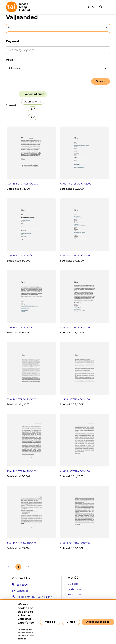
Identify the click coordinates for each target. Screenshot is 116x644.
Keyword (13, 41)
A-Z (33, 109)
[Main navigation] (107, 7)
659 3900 (22, 585)
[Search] (101, 7)
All (10, 27)
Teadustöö (74, 595)
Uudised (73, 584)
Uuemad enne (33, 102)
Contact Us (21, 578)
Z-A (33, 117)
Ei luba (71, 622)
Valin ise (50, 622)
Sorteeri (11, 105)
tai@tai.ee (23, 591)
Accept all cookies (98, 622)
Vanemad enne (34, 94)
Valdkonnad (75, 589)
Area (9, 60)
